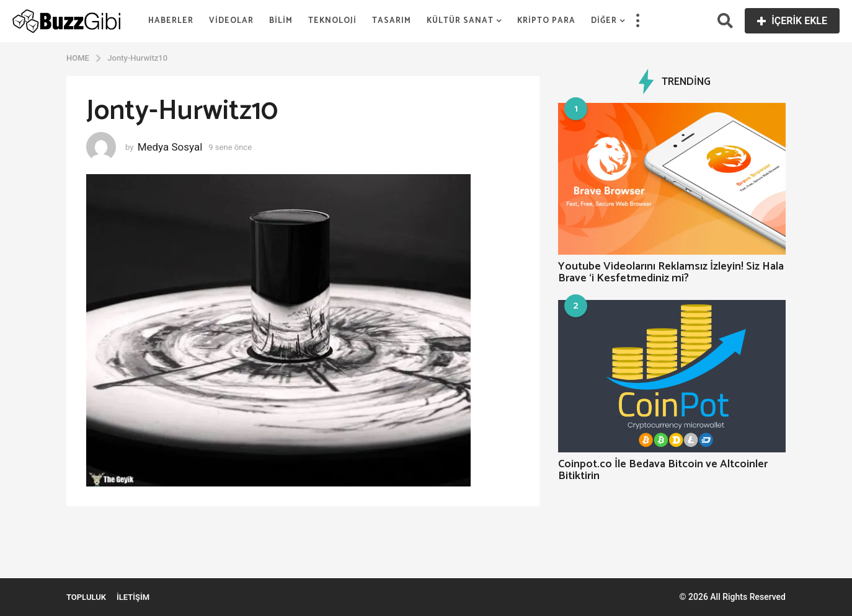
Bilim (281, 21)
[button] (637, 21)
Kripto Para (546, 21)
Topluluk (86, 597)
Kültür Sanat (460, 21)
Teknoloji (332, 21)
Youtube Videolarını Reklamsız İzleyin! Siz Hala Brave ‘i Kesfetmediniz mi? (671, 272)
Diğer (604, 21)
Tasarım (392, 21)
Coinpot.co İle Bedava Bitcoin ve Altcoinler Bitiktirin (663, 470)
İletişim (133, 597)
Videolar (231, 21)
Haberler (171, 21)
